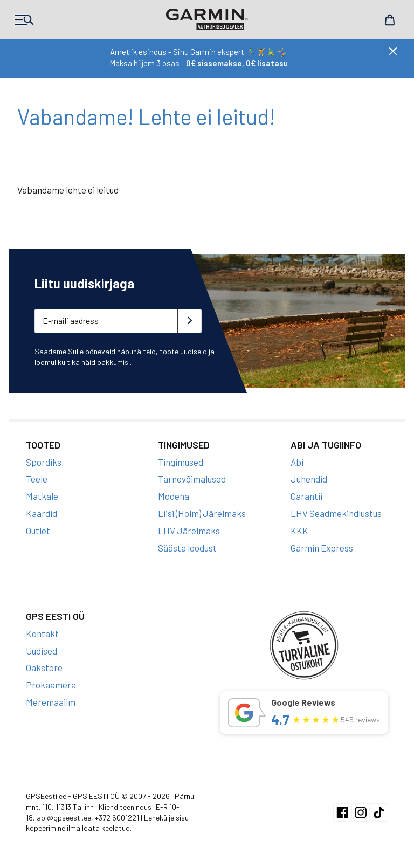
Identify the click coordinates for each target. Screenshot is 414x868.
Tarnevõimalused (192, 479)
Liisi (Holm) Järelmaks (202, 513)
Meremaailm (51, 702)
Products (24, 20)
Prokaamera (51, 685)
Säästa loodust (187, 548)
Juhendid (309, 479)
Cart (390, 20)
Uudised (42, 651)
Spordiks (44, 462)
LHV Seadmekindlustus (336, 513)
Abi (297, 462)
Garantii (306, 496)
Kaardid (42, 513)
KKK (299, 531)
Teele (37, 479)
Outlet (38, 531)
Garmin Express (322, 548)
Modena (174, 496)
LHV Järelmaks (189, 531)
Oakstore (44, 667)
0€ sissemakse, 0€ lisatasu (237, 63)
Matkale (42, 496)
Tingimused (181, 462)
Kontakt (42, 633)
